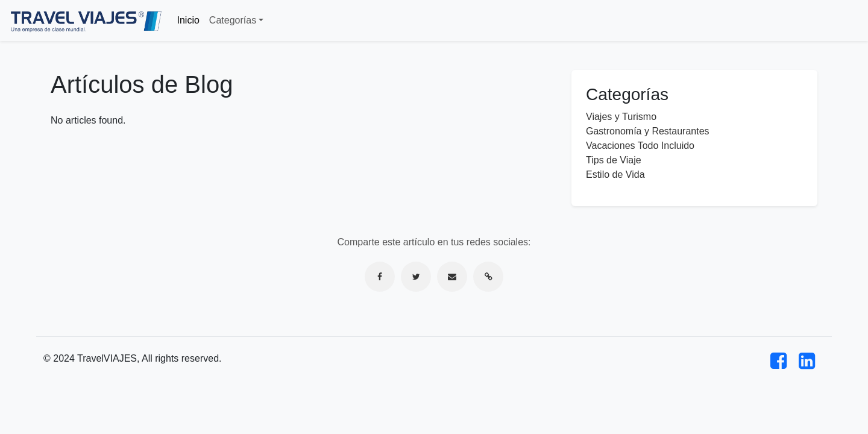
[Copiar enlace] (488, 277)
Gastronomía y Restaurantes (648, 131)
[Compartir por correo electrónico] (452, 277)
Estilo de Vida (615, 175)
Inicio (188, 20)
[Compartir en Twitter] (416, 277)
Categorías (233, 20)
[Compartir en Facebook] (380, 277)
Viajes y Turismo (621, 117)
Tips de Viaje (614, 160)
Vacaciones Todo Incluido (640, 146)
